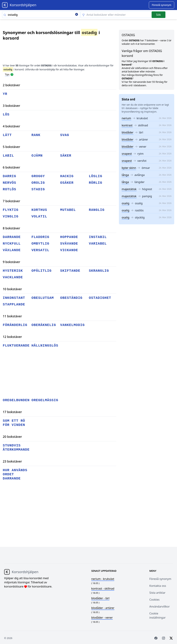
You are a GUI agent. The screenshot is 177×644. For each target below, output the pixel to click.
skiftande (70, 271)
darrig (9, 176)
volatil (39, 216)
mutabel (68, 210)
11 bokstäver (12, 316)
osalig (125, 203)
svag (65, 135)
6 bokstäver (11, 167)
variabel (98, 244)
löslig (96, 176)
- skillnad (103, 589)
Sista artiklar (157, 593)
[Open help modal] (12, 74)
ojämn (37, 156)
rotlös (9, 189)
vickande (69, 250)
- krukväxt (103, 579)
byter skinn (129, 168)
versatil (40, 250)
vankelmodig (72, 325)
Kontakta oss (158, 586)
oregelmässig (45, 400)
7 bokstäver (11, 201)
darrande (12, 237)
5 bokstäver (11, 147)
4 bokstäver (11, 126)
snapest (127, 154)
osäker (67, 183)
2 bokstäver (11, 85)
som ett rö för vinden (14, 423)
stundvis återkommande (16, 448)
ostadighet (100, 298)
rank (36, 135)
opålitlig (41, 271)
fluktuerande (16, 346)
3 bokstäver (11, 106)
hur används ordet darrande (15, 474)
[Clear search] (77, 15)
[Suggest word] (162, 5)
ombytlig (40, 244)
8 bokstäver (11, 228)
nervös (9, 183)
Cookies (154, 600)
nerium (126, 118)
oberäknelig (44, 325)
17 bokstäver (12, 412)
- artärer (103, 608)
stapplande (14, 304)
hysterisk (13, 271)
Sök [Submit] (158, 15)
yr (5, 94)
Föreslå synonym (160, 579)
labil (8, 156)
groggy (38, 176)
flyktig (11, 210)
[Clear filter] (116, 15)
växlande (12, 250)
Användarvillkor (160, 606)
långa (125, 175)
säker (66, 156)
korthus (39, 210)
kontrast (127, 125)
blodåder (128, 132)
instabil (98, 237)
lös (6, 115)
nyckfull (12, 244)
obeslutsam (43, 298)
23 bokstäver (12, 461)
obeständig (71, 298)
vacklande (13, 277)
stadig (38, 189)
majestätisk (129, 189)
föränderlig (15, 325)
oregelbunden (16, 400)
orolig (38, 183)
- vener (102, 618)
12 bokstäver (12, 337)
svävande (69, 244)
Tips (7, 74)
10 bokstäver (12, 289)
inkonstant (14, 298)
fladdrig (40, 237)
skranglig (99, 271)
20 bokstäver (12, 437)
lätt (7, 135)
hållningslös (45, 346)
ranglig (97, 210)
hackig (67, 176)
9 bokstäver (11, 262)
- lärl (100, 598)
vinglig (11, 216)
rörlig (96, 183)
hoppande (69, 237)
